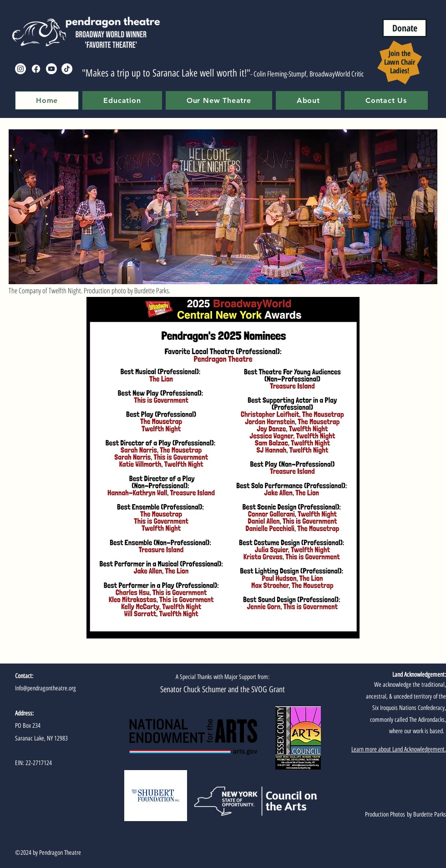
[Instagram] (20, 69)
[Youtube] (51, 69)
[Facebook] (36, 69)
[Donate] (405, 28)
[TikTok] (67, 69)
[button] (122, 100)
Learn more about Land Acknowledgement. (399, 749)
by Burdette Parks (426, 814)
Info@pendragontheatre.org (46, 688)
